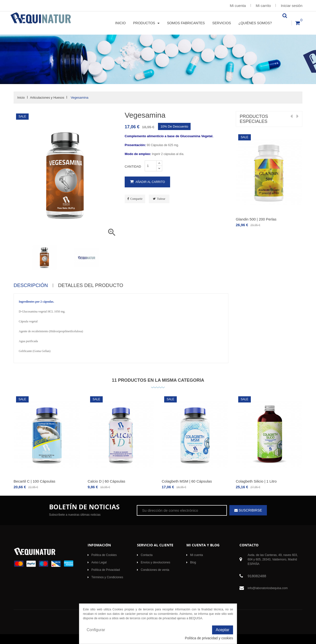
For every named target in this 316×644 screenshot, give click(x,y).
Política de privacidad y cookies (209, 638)
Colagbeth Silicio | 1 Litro (256, 481)
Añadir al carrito (147, 182)
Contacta (147, 555)
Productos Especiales (254, 119)
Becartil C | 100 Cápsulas (34, 481)
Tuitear (161, 199)
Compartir (136, 199)
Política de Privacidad (106, 570)
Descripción (31, 285)
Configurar (96, 630)
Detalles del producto (91, 285)
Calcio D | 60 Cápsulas (106, 481)
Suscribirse (250, 510)
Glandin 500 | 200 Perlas (256, 219)
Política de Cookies (104, 555)
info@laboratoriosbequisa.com (268, 588)
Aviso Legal (99, 562)
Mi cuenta (238, 6)
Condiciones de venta (155, 570)
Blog (193, 562)
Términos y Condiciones (107, 577)
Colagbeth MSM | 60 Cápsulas (187, 481)
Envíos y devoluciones (155, 562)
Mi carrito (263, 6)
